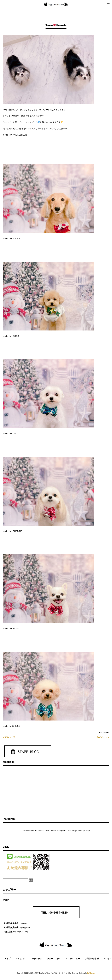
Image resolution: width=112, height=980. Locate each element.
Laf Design (91, 973)
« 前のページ (9, 737)
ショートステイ (54, 959)
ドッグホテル (36, 959)
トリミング (20, 959)
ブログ (6, 900)
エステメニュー (73, 959)
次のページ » (103, 737)
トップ (7, 959)
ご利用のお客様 (92, 959)
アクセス (107, 959)
